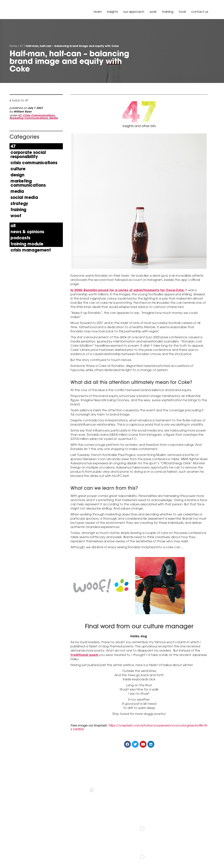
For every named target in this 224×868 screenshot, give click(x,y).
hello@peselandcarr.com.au (60, 854)
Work (153, 12)
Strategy (19, 203)
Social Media (24, 197)
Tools (182, 12)
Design (17, 175)
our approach (134, 12)
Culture (18, 169)
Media (54, 118)
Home (13, 46)
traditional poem (84, 655)
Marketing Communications (29, 118)
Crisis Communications (39, 115)
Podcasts (20, 238)
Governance (205, 857)
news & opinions (27, 232)
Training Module (27, 244)
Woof (16, 216)
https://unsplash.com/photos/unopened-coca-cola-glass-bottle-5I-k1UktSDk (139, 727)
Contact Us (200, 12)
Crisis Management (31, 250)
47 (22, 46)
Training (168, 12)
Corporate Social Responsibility (28, 154)
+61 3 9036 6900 (52, 844)
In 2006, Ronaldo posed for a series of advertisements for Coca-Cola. (128, 290)
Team (98, 12)
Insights (112, 12)
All (13, 226)
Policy (189, 857)
